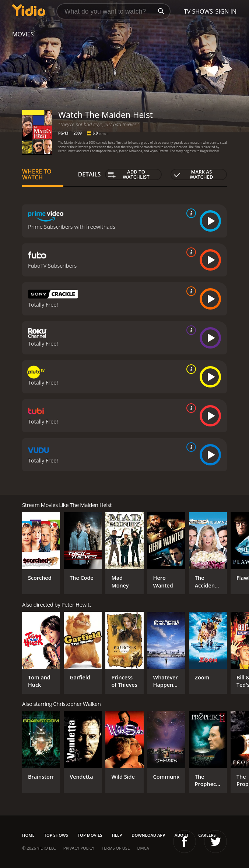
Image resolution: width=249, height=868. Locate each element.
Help (117, 835)
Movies (23, 34)
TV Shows (198, 11)
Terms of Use (116, 848)
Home (28, 835)
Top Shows (56, 835)
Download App (148, 835)
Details (90, 174)
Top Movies (90, 835)
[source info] (190, 213)
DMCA (143, 848)
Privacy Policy (79, 848)
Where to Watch (37, 174)
